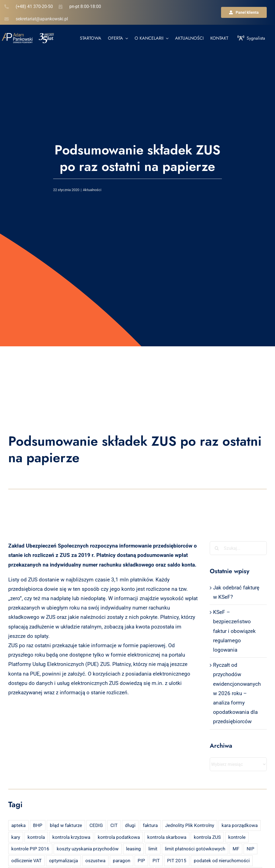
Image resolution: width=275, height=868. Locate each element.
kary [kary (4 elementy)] (16, 837)
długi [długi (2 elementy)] (130, 825)
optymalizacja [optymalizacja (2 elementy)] (63, 861)
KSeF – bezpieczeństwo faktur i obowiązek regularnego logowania (234, 631)
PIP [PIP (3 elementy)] (141, 861)
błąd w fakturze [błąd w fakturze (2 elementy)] (66, 825)
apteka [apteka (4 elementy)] (18, 825)
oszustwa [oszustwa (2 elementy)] (95, 861)
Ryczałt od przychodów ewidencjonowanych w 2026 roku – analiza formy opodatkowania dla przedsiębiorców (237, 693)
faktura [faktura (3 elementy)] (150, 825)
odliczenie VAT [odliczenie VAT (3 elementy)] (26, 861)
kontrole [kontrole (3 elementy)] (237, 837)
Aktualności (92, 190)
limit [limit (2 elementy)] (153, 849)
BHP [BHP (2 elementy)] (38, 825)
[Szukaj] (217, 548)
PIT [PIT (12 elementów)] (156, 861)
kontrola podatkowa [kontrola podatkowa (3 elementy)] (119, 837)
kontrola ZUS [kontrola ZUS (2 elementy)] (207, 837)
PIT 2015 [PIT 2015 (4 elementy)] (177, 861)
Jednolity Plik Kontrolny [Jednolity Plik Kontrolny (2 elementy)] (190, 825)
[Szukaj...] (238, 548)
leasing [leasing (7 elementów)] (134, 849)
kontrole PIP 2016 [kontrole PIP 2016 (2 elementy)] (30, 849)
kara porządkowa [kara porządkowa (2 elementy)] (240, 825)
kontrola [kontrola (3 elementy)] (36, 837)
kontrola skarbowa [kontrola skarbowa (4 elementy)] (167, 837)
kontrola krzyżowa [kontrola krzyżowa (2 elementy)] (71, 837)
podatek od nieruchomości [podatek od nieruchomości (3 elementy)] (222, 861)
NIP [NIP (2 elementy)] (251, 849)
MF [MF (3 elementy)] (236, 849)
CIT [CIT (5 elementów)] (114, 825)
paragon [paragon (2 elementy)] (122, 861)
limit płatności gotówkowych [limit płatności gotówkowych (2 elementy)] (195, 849)
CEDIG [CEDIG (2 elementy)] (96, 825)
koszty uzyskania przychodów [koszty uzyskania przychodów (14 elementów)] (88, 849)
